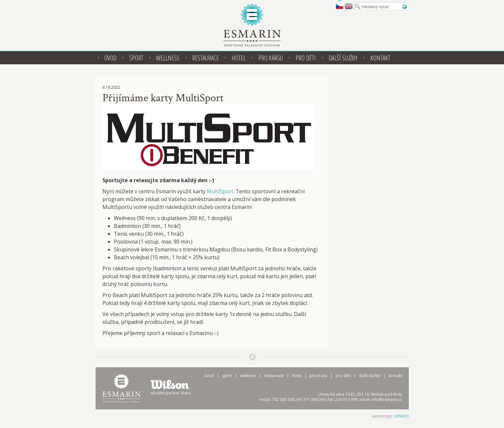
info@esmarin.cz (387, 399)
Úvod (110, 58)
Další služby (343, 58)
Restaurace (206, 58)
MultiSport (220, 191)
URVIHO (401, 416)
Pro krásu (271, 58)
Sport (136, 58)
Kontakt (380, 58)
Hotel (239, 58)
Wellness (168, 58)
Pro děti (306, 58)
